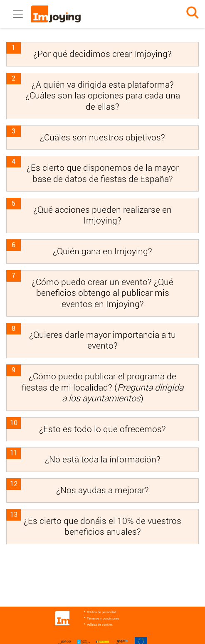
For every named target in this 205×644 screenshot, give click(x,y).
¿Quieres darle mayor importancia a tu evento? (102, 340)
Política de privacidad (101, 612)
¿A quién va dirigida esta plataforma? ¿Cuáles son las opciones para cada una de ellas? (103, 96)
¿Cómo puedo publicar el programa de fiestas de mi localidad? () (102, 387)
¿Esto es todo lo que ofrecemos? (102, 429)
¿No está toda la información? (103, 459)
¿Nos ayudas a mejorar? (102, 490)
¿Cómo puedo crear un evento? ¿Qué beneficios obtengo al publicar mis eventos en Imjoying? (102, 293)
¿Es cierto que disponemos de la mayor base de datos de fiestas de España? (103, 173)
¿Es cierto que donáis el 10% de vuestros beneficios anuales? (102, 526)
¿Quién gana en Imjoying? (102, 251)
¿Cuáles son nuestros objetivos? (102, 137)
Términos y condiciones (103, 619)
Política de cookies (100, 625)
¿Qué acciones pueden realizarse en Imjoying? (102, 215)
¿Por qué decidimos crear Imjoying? (102, 54)
